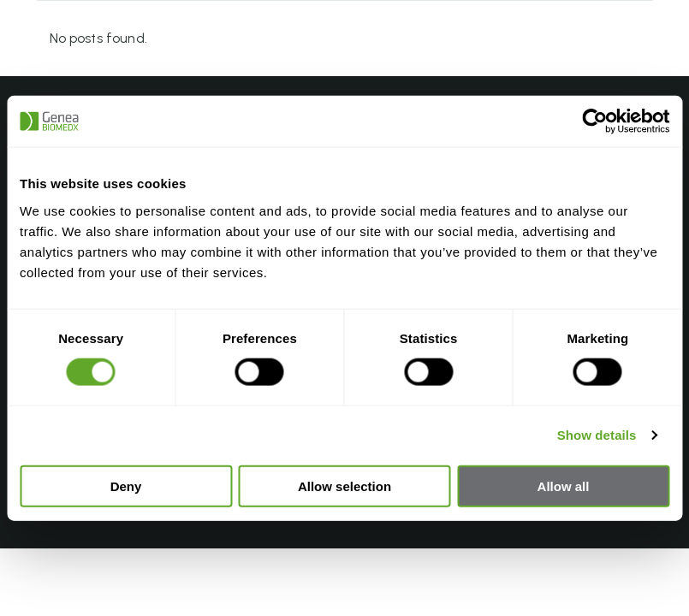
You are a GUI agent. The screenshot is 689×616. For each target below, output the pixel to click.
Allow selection (344, 486)
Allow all (564, 486)
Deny (126, 486)
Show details (597, 435)
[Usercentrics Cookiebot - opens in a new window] (594, 121)
